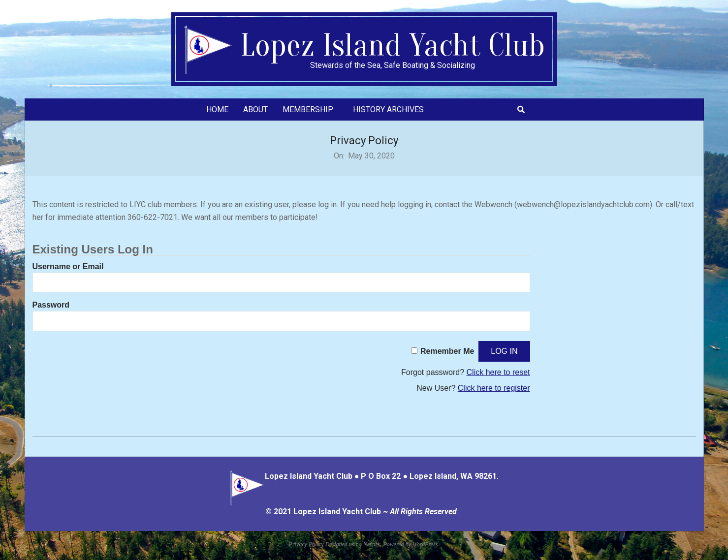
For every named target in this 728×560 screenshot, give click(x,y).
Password (51, 305)
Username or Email (68, 266)
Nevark (372, 544)
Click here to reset (498, 372)
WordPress (425, 544)
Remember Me (447, 351)
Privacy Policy (306, 544)
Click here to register (494, 388)
